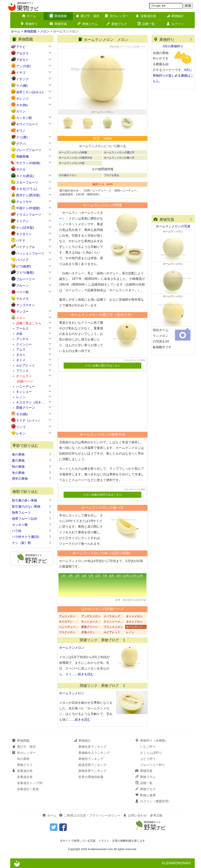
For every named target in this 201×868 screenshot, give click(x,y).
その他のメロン (68, 175)
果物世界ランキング (92, 771)
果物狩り (29, 24)
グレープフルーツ (29, 150)
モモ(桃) (22, 414)
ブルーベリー (26, 279)
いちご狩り (148, 747)
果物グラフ (25, 765)
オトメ (21, 360)
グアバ (21, 144)
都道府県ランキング (92, 765)
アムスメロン (67, 616)
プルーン (22, 286)
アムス (21, 349)
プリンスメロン (113, 627)
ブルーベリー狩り (153, 765)
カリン (21, 111)
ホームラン (24, 376)
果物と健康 (145, 795)
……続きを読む (83, 674)
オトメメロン (134, 616)
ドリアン (22, 221)
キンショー (24, 392)
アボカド (22, 60)
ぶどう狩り (148, 759)
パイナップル (26, 247)
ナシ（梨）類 (32, 543)
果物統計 (175, 16)
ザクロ (21, 169)
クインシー (24, 344)
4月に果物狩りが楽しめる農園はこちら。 (173, 76)
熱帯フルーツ (32, 513)
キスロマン (66, 622)
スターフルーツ (27, 182)
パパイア (22, 260)
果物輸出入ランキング (94, 753)
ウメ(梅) (22, 86)
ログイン (175, 24)
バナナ (21, 240)
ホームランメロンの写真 (173, 226)
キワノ (21, 131)
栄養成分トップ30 (30, 783)
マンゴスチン (26, 305)
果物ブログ (117, 24)
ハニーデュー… (69, 627)
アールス (22, 328)
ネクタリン (24, 234)
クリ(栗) (22, 137)
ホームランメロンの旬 (72, 163)
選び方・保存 (88, 16)
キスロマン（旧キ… (30, 402)
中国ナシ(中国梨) (28, 208)
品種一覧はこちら (29, 323)
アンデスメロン (91, 616)
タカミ (21, 355)
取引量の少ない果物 (32, 506)
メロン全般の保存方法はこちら (102, 495)
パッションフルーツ (30, 253)
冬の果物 (32, 473)
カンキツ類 (24, 118)
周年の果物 (32, 479)
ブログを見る (111, 175)
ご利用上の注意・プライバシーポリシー (90, 815)
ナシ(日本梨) (25, 228)
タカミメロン (134, 622)
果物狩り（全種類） (152, 741)
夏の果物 (32, 460)
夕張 (19, 334)
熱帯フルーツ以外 (32, 519)
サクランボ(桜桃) (28, 163)
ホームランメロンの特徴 (73, 152)
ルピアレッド (26, 365)
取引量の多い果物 (32, 500)
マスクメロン (67, 632)
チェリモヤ (24, 202)
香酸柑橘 (22, 157)
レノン (21, 397)
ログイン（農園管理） (153, 801)
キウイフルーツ (27, 124)
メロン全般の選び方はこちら (102, 366)
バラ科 (32, 531)
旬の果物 (23, 759)
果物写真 (58, 24)
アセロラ (22, 53)
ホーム (29, 16)
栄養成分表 (146, 16)
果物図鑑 (58, 16)
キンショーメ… (91, 622)
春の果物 (32, 454)
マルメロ (22, 299)
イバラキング (112, 616)
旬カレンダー (117, 16)
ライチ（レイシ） (29, 420)
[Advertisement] (101, 400)
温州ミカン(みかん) (30, 92)
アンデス (22, 339)
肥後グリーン (26, 408)
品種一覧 (146, 24)
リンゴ (21, 427)
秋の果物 (32, 467)
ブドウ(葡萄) (25, 273)
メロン (45, 31)
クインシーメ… (113, 622)
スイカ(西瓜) (25, 176)
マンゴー (22, 312)
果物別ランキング (91, 759)
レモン (21, 433)
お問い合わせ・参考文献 (143, 815)
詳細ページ (25, 381)
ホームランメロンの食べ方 (119, 158)
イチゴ (21, 73)
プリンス (22, 371)
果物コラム (88, 24)
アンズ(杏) (23, 66)
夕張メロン (88, 632)
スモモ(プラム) (27, 189)
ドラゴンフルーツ (29, 215)
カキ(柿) (22, 105)
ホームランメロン (72, 648)
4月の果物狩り (173, 46)
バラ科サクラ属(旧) (32, 537)
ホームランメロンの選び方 (119, 152)
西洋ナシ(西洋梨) (28, 195)
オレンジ (22, 99)
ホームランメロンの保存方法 (75, 158)
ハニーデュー (26, 386)
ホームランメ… (136, 627)
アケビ (21, 47)
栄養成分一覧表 (28, 789)
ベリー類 (22, 292)
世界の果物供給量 (91, 777)
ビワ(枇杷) (23, 266)
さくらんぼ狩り (151, 753)
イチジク (22, 79)
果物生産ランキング (92, 747)
